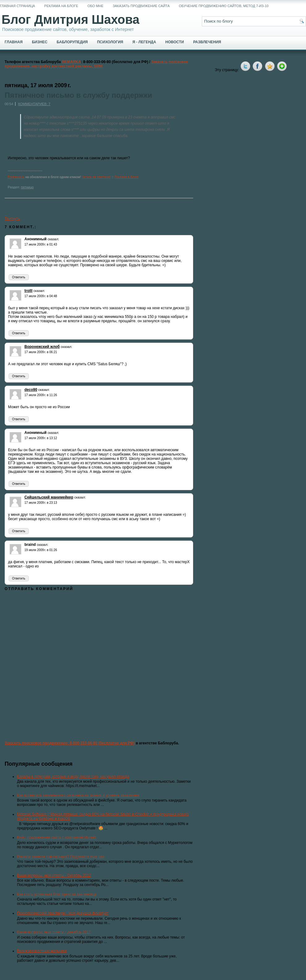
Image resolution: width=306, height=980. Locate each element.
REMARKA (71, 62)
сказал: (53, 239)
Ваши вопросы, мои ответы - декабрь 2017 (54, 932)
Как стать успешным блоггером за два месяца (57, 894)
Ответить (19, 277)
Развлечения (207, 42)
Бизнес (40, 42)
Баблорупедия (72, 42)
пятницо (27, 187)
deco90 (31, 390)
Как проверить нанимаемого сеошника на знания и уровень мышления (78, 795)
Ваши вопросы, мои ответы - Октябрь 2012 (54, 875)
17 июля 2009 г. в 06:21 (41, 352)
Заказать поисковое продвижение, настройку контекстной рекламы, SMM (96, 64)
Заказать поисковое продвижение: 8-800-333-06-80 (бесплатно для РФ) (70, 743)
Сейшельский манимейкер (49, 497)
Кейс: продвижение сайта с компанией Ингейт (57, 837)
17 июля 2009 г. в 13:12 (41, 438)
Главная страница (17, 6)
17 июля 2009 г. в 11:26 (41, 395)
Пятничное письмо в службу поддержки (78, 95)
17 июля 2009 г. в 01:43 (41, 244)
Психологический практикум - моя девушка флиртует (63, 913)
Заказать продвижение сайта (141, 6)
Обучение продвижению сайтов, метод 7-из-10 (224, 6)
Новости (175, 42)
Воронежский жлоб (42, 347)
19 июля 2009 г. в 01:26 (41, 550)
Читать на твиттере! (96, 177)
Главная (14, 42)
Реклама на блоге (61, 6)
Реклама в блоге (126, 177)
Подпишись (16, 177)
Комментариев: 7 (34, 104)
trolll (28, 291)
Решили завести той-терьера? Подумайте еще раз (61, 857)
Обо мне (96, 6)
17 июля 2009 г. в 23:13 (41, 503)
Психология (110, 42)
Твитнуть (12, 219)
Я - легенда (144, 42)
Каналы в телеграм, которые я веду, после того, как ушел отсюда (73, 777)
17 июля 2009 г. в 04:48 (41, 296)
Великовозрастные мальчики (42, 951)
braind (30, 545)
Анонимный (36, 239)
